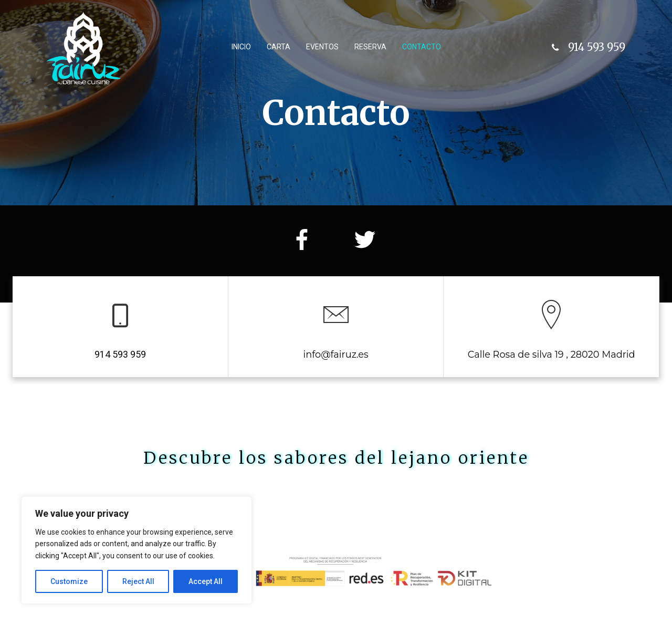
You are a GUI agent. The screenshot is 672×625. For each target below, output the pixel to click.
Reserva (370, 47)
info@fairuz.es (335, 354)
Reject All (138, 581)
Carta (279, 47)
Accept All (206, 581)
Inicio (241, 47)
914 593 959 (120, 355)
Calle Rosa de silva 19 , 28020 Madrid (552, 354)
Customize (69, 581)
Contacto (422, 47)
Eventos (322, 47)
